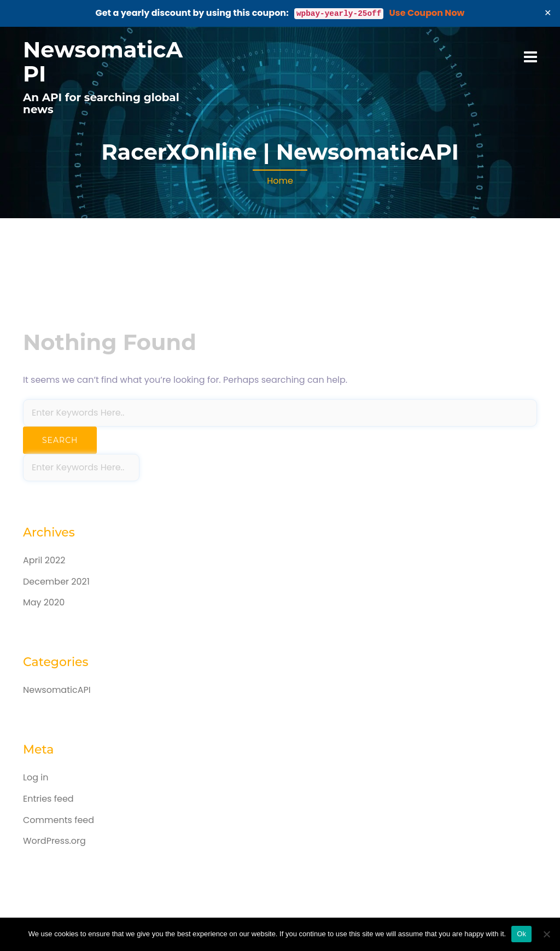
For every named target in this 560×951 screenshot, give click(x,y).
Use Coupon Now (427, 13)
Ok (521, 934)
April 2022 (44, 560)
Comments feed (59, 820)
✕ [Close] (548, 13)
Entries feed (48, 799)
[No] (546, 934)
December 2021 (56, 582)
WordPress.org (54, 841)
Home (280, 181)
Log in (36, 777)
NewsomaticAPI (103, 62)
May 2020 (44, 602)
